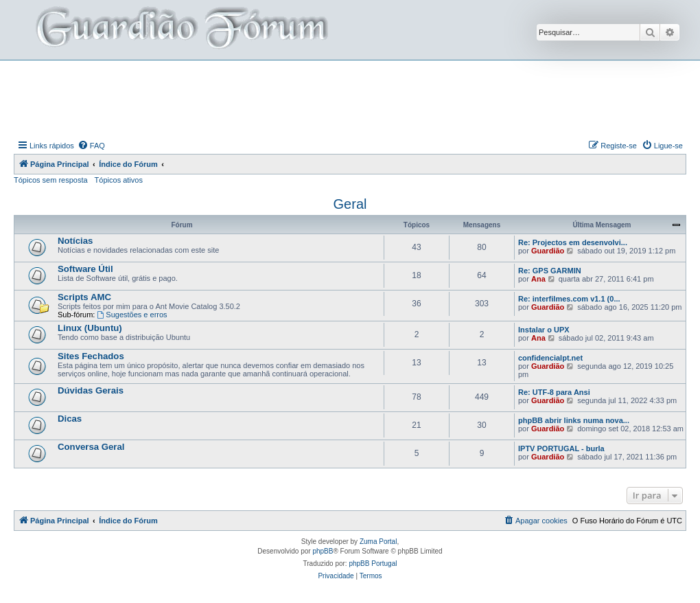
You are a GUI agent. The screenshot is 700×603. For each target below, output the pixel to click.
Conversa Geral (91, 447)
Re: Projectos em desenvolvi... (573, 242)
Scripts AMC (84, 297)
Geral (350, 204)
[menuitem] (91, 146)
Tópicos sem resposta (51, 180)
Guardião (548, 251)
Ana (538, 279)
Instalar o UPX (544, 330)
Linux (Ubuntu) (90, 328)
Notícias (75, 241)
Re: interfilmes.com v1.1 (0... (569, 299)
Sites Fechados (91, 356)
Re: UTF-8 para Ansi (554, 392)
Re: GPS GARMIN (550, 271)
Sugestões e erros (132, 315)
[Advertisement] (350, 98)
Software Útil (85, 269)
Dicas (70, 419)
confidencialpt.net (550, 358)
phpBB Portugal (373, 564)
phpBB (323, 551)
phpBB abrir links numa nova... (574, 420)
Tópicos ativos (119, 180)
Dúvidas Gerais (91, 390)
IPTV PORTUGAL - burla (561, 448)
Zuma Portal (378, 542)
